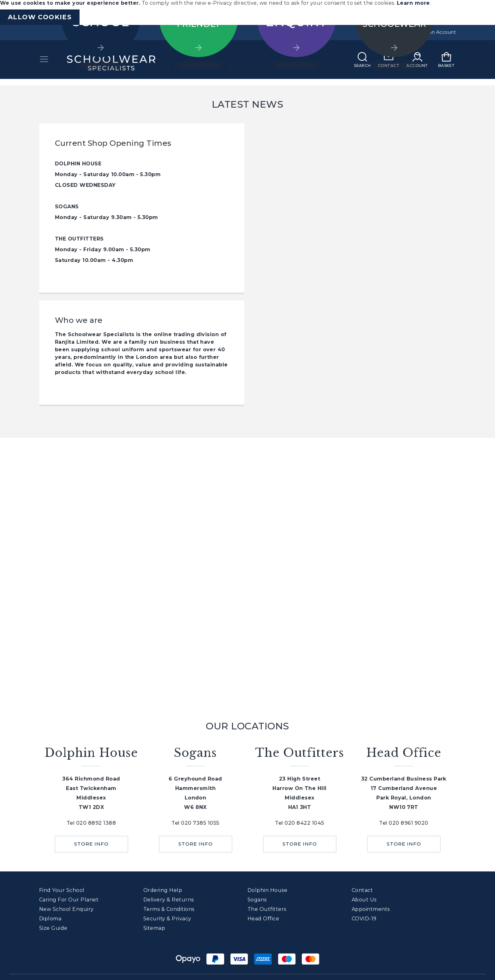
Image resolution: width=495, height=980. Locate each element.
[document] (247, 12)
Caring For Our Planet (69, 900)
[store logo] (110, 64)
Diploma (50, 919)
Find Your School (62, 890)
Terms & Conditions (169, 909)
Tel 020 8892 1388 (91, 823)
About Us (364, 900)
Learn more (413, 3)
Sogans (257, 900)
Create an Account (434, 32)
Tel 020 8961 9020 (404, 823)
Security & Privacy (167, 919)
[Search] (363, 64)
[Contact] (390, 64)
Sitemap (154, 928)
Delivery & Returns (169, 900)
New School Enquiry (66, 909)
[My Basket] (447, 64)
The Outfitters (267, 909)
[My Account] (418, 64)
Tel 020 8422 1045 (299, 823)
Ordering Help (163, 890)
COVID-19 (364, 919)
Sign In (392, 32)
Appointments (371, 909)
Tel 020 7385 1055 (195, 823)
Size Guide (53, 928)
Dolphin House (267, 890)
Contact (362, 890)
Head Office (263, 919)
